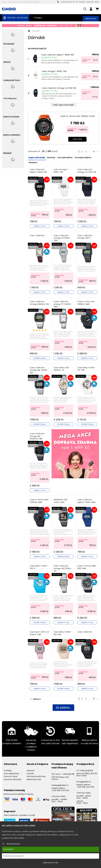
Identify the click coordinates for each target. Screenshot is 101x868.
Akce (4, 2)
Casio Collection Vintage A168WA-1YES (39, 303)
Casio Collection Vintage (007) (85, 237)
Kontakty (36, 2)
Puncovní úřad (11, 776)
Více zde (77, 139)
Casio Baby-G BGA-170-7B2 (86, 369)
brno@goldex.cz (84, 782)
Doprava (12, 2)
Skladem (33, 162)
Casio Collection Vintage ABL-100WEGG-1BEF (37, 436)
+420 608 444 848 (85, 787)
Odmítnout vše (51, 863)
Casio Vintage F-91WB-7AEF (54, 71)
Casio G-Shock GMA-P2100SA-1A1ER (39, 501)
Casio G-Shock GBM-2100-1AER (87, 567)
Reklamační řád (34, 779)
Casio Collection (37, 236)
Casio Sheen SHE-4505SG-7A (62, 369)
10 (94, 152)
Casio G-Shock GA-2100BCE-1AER (86, 303)
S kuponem (86, 59)
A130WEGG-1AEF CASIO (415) (61, 501)
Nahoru (35, 699)
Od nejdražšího (65, 158)
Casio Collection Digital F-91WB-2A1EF (87, 501)
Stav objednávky (24, 2)
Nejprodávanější (37, 158)
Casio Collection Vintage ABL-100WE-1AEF (39, 370)
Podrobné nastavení (13, 856)
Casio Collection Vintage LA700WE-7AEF (62, 238)
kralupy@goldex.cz (60, 785)
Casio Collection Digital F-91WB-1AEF (58, 55)
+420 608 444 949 (60, 790)
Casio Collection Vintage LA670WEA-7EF (63, 568)
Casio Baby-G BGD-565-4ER (63, 633)
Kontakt (30, 774)
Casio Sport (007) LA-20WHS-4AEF (40, 633)
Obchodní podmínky (36, 776)
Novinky (51, 158)
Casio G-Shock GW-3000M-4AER (77, 116)
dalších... (63, 708)
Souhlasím (9, 849)
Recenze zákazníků (13, 779)
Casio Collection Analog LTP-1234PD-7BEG (63, 304)
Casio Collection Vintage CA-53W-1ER (59, 88)
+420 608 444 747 (66, 2)
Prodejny (38, 18)
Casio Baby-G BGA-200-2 (39, 567)
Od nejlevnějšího (83, 158)
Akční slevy (91, 19)
